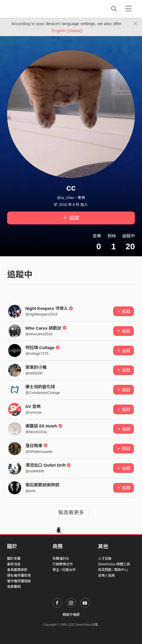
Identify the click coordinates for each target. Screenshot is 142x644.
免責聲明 (14, 587)
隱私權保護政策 (19, 575)
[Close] (136, 24)
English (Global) (67, 31)
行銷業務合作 (63, 564)
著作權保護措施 (19, 581)
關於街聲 (14, 559)
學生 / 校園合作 (64, 570)
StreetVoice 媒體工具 (114, 564)
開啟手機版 (71, 615)
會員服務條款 (17, 570)
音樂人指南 (106, 575)
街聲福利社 (61, 559)
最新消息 (14, 564)
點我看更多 (71, 513)
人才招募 (105, 559)
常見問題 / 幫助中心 (113, 570)
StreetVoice (30, 9)
